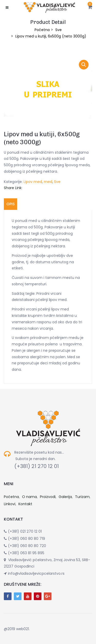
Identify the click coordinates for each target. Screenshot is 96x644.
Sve (58, 30)
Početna (42, 30)
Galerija (65, 497)
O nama (29, 497)
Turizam (82, 497)
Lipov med (33, 182)
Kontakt (25, 504)
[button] (90, 7)
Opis (10, 204)
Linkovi (10, 504)
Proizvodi (48, 497)
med (48, 182)
